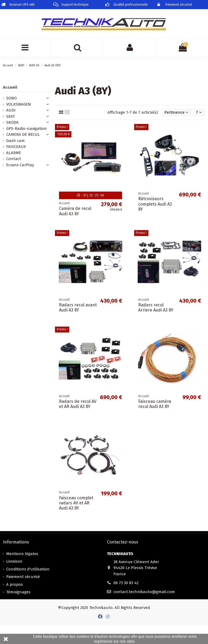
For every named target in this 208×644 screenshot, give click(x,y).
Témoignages (18, 592)
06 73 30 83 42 (126, 583)
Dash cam (15, 141)
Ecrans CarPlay (20, 165)
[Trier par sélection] (176, 112)
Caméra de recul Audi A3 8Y (75, 211)
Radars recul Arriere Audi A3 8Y (156, 307)
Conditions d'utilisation (28, 569)
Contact (14, 159)
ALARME (14, 153)
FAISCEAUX (16, 147)
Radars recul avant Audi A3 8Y (78, 307)
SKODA (12, 122)
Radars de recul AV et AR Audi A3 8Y (78, 404)
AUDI (11, 110)
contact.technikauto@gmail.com (144, 592)
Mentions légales (22, 554)
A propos (15, 584)
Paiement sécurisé (23, 577)
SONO (11, 98)
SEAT (11, 116)
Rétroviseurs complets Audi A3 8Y (155, 204)
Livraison (14, 561)
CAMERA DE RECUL (23, 134)
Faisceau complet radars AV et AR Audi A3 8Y (76, 503)
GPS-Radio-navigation (27, 129)
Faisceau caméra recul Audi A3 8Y (155, 404)
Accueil (10, 87)
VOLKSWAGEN (19, 104)
